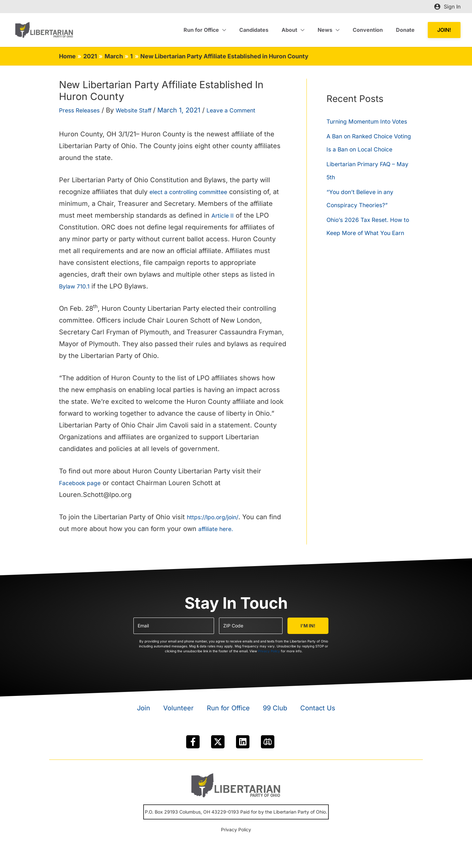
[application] (237, 30)
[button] (444, 30)
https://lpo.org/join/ (217, 517)
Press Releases (83, 110)
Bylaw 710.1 (76, 286)
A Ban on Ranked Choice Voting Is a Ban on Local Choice (365, 162)
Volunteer (178, 708)
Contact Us (318, 708)
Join (144, 708)
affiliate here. (233, 529)
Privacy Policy (269, 651)
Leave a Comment (249, 110)
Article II (224, 215)
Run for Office (228, 708)
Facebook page (83, 483)
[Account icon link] (447, 7)
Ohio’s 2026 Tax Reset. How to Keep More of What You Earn (369, 259)
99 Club (275, 708)
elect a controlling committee (195, 192)
